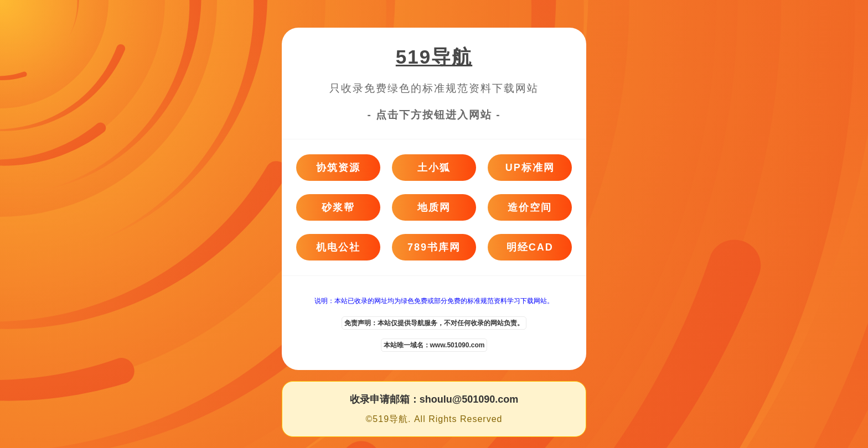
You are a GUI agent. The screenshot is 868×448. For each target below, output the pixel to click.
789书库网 (434, 247)
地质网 (434, 207)
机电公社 (338, 247)
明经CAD (530, 247)
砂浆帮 (338, 207)
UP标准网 (530, 168)
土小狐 (434, 168)
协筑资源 (338, 168)
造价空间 (530, 207)
